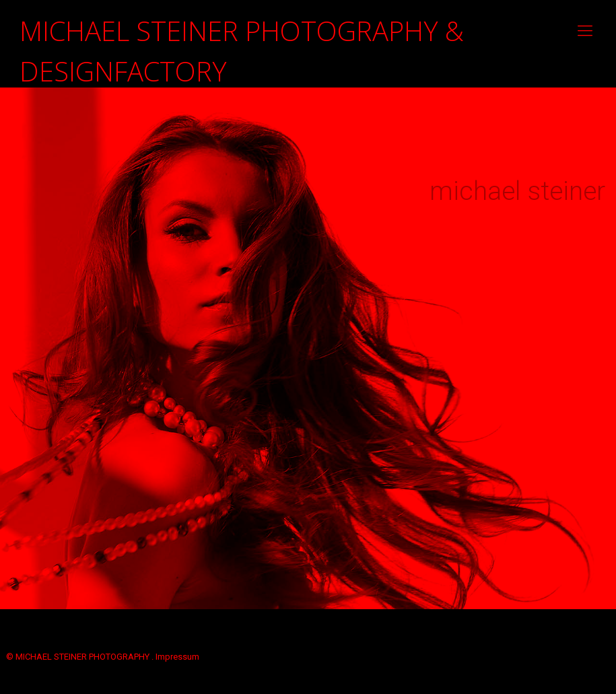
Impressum (177, 657)
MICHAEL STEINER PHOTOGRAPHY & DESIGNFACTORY (242, 37)
